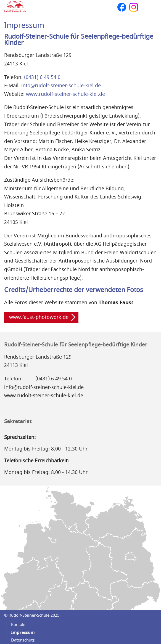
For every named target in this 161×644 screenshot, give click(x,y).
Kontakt (18, 625)
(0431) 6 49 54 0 (42, 77)
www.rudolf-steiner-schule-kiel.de (65, 94)
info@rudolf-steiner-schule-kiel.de (61, 86)
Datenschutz (23, 640)
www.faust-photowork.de (39, 317)
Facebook (122, 7)
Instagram (134, 7)
